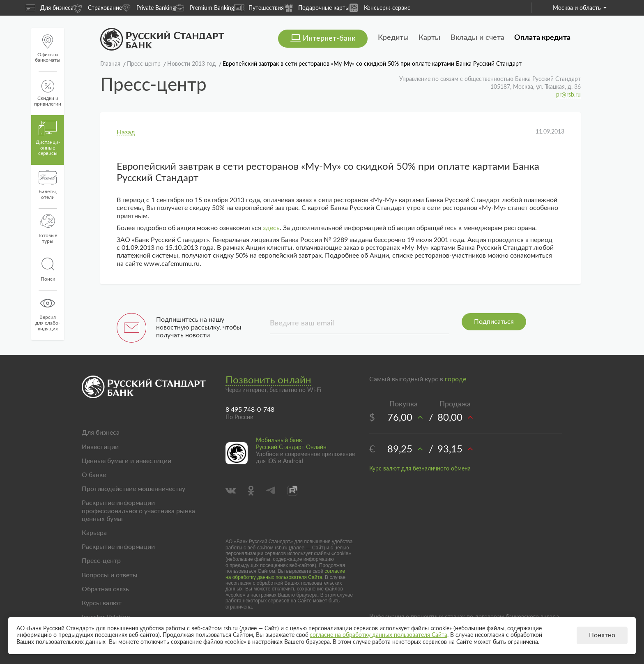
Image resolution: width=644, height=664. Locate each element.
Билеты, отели (48, 185)
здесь (271, 228)
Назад (126, 132)
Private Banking (149, 8)
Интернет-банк (329, 39)
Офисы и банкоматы (48, 49)
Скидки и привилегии (48, 93)
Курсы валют (102, 603)
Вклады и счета (477, 38)
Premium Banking (205, 8)
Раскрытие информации (118, 547)
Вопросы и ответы (110, 575)
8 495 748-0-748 (250, 410)
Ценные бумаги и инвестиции (126, 461)
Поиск (48, 270)
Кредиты (393, 38)
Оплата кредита (542, 38)
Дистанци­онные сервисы (48, 138)
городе (455, 379)
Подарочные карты (317, 8)
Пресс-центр (101, 561)
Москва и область (580, 8)
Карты (429, 38)
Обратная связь (105, 589)
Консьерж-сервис (380, 8)
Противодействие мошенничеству (133, 489)
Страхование (98, 8)
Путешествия (259, 8)
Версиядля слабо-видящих (48, 314)
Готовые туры (48, 229)
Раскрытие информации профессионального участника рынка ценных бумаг (138, 511)
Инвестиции (100, 447)
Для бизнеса (50, 8)
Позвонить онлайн (268, 380)
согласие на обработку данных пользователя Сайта (285, 574)
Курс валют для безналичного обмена (420, 469)
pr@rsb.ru (568, 95)
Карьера (94, 533)
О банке (94, 475)
